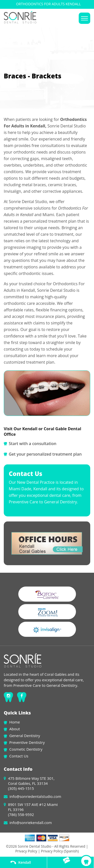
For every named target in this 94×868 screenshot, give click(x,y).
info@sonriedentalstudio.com (35, 796)
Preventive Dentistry (27, 742)
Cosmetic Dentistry (26, 749)
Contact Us (19, 756)
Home (15, 722)
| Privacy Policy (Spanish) (58, 851)
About (15, 729)
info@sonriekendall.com (31, 823)
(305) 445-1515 (21, 788)
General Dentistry (25, 736)
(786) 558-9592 (21, 814)
